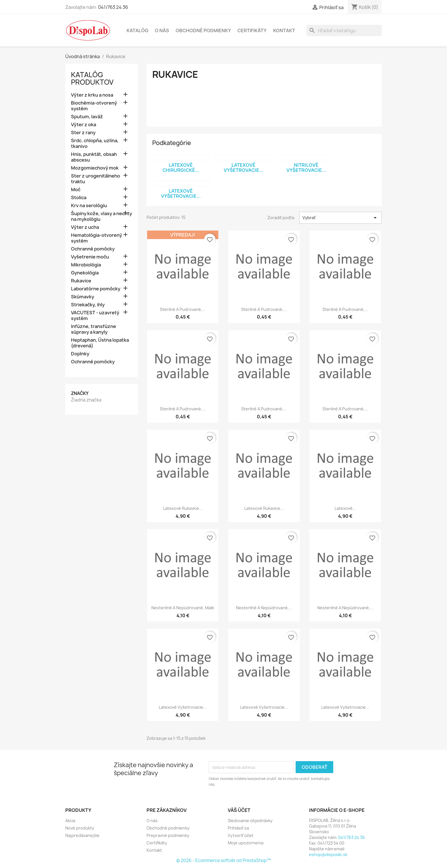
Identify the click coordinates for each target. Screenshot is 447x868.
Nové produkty (80, 828)
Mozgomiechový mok (95, 168)
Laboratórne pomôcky (96, 289)
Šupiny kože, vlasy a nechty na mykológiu (101, 216)
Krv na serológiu (89, 206)
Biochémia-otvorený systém (94, 106)
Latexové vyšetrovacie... (244, 168)
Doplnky (80, 354)
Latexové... (345, 508)
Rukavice (81, 281)
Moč (76, 190)
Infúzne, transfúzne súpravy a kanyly (94, 329)
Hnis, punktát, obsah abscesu (94, 157)
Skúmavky (83, 297)
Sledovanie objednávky (250, 821)
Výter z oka (84, 125)
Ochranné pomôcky (93, 249)
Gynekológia (85, 273)
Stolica (79, 198)
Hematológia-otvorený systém (96, 238)
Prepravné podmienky (168, 835)
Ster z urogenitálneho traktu (96, 179)
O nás (162, 30)
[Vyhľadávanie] (344, 30)
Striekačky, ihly (88, 305)
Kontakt (284, 30)
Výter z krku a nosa (92, 95)
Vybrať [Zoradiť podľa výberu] (341, 218)
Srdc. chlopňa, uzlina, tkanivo (95, 143)
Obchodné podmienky (203, 30)
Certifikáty (252, 30)
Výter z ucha (85, 227)
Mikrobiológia (86, 265)
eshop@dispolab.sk (328, 854)
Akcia (70, 821)
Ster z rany (83, 133)
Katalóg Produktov (92, 78)
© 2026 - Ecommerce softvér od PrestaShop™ (223, 860)
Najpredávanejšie (82, 835)
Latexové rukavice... (183, 508)
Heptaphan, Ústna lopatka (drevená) (100, 343)
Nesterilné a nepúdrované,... (264, 608)
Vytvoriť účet (241, 835)
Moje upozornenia (246, 843)
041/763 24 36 (113, 7)
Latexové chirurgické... (181, 168)
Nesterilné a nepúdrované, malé (183, 608)
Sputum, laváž (87, 117)
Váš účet (239, 810)
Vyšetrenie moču (90, 257)
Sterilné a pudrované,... (183, 309)
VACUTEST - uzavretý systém (95, 316)
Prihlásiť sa (238, 828)
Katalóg (137, 30)
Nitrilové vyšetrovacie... (306, 168)
